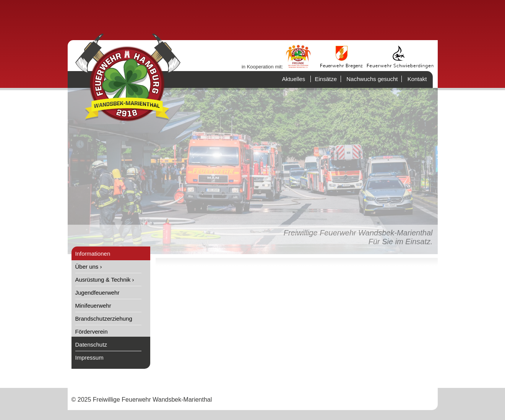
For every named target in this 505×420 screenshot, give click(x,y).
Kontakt (417, 79)
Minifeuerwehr (93, 306)
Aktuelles (293, 79)
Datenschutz (91, 345)
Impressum (89, 358)
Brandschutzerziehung (104, 319)
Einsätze (326, 79)
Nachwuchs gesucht (372, 79)
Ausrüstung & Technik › (105, 280)
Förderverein (92, 332)
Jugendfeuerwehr (97, 293)
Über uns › (89, 267)
